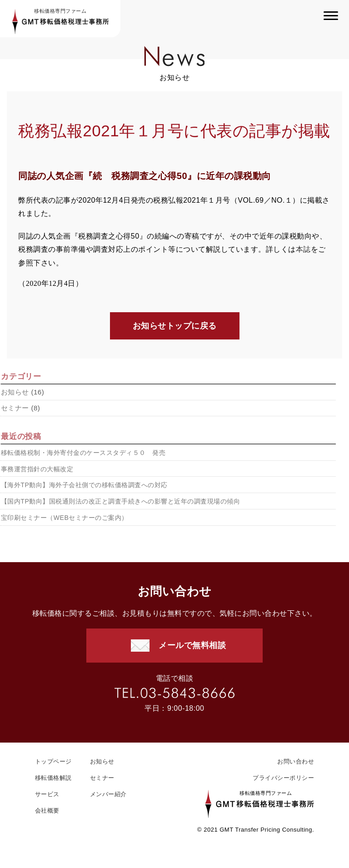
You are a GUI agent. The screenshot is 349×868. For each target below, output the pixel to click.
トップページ (53, 761)
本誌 (303, 250)
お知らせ (102, 761)
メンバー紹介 (108, 794)
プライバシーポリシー (283, 778)
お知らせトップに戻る (175, 326)
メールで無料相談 (192, 645)
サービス (47, 794)
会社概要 (47, 811)
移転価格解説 (53, 778)
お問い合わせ (296, 761)
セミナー (102, 778)
